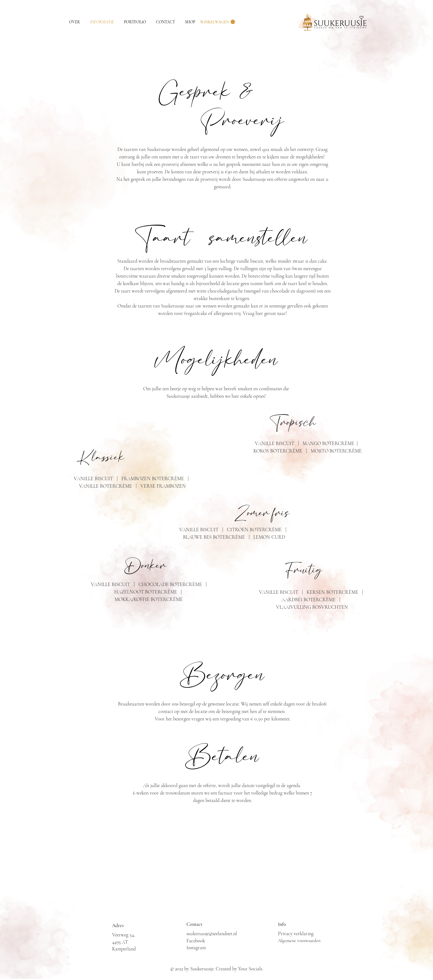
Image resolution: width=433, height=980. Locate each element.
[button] (218, 22)
